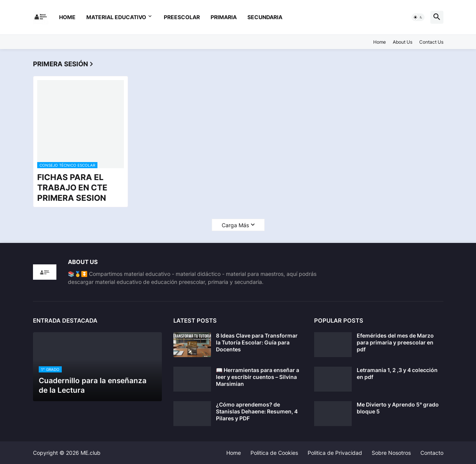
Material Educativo (116, 17)
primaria (224, 17)
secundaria (265, 17)
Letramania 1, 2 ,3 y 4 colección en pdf (397, 373)
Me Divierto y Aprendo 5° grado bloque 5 (398, 408)
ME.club (91, 453)
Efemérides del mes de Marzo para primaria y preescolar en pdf (395, 342)
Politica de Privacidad (335, 453)
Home (67, 17)
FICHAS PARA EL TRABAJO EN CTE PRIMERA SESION (72, 188)
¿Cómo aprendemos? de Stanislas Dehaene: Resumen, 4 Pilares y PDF (257, 411)
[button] (418, 17)
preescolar (182, 17)
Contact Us (431, 42)
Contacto (432, 453)
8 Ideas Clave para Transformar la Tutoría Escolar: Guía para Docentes (257, 342)
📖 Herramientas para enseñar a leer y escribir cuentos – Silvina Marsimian (258, 377)
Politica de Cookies (274, 453)
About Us (403, 42)
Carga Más (235, 225)
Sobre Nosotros (391, 453)
